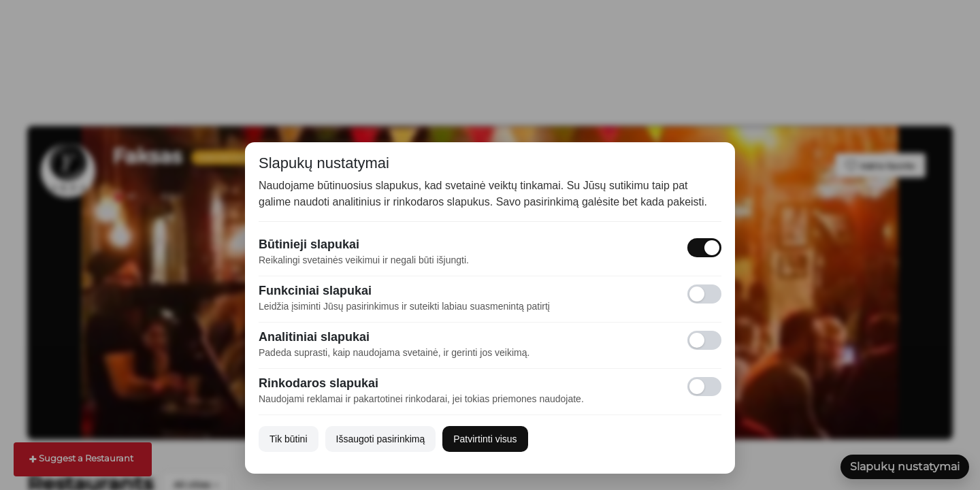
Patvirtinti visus (485, 439)
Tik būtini (289, 439)
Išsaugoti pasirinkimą (381, 439)
